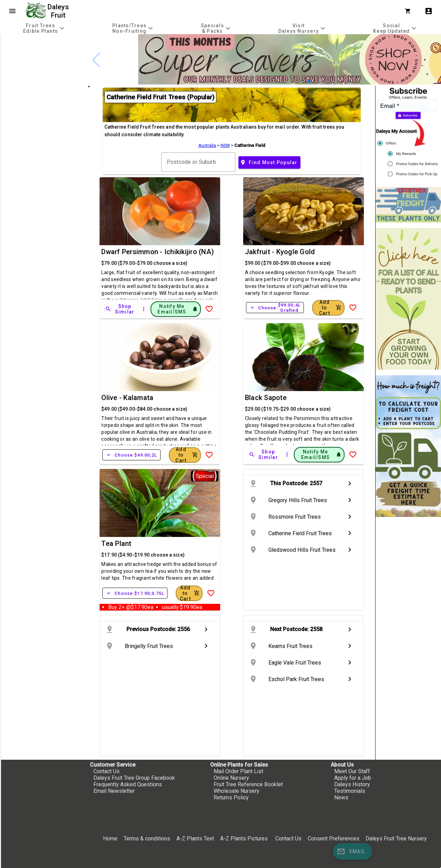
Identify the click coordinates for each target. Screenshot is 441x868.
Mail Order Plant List (238, 771)
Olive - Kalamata (127, 398)
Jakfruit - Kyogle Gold (280, 252)
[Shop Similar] (120, 309)
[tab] (45, 28)
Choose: (275, 308)
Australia (207, 145)
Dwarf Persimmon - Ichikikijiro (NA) (158, 252)
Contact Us (106, 771)
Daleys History (352, 784)
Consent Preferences (334, 839)
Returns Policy (231, 797)
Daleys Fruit (59, 11)
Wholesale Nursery (237, 791)
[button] (309, 81)
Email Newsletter (114, 791)
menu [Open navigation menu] (12, 11)
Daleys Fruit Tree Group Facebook (134, 778)
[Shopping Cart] (409, 11)
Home (110, 839)
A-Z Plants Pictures (244, 839)
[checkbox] (44, 63)
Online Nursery (231, 778)
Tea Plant (116, 543)
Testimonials (350, 791)
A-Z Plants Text (195, 839)
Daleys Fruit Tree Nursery (396, 839)
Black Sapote (266, 398)
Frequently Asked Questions (128, 784)
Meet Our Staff (352, 771)
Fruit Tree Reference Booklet (248, 784)
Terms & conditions (148, 839)
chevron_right (350, 483)
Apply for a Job (353, 778)
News (341, 797)
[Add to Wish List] (209, 309)
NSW (225, 145)
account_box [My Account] (429, 11)
